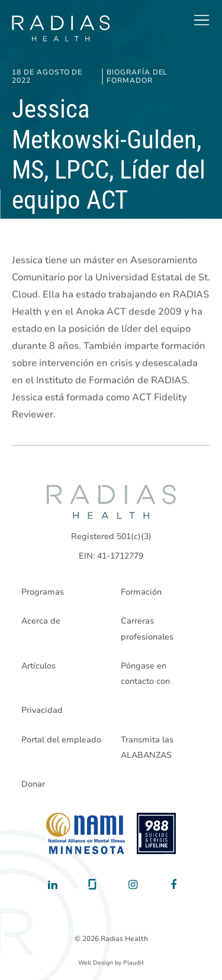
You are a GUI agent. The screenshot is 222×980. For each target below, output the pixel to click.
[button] (201, 20)
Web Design (96, 963)
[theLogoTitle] (61, 28)
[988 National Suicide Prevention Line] (157, 833)
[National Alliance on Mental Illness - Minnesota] (86, 833)
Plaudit (133, 963)
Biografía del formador (137, 77)
